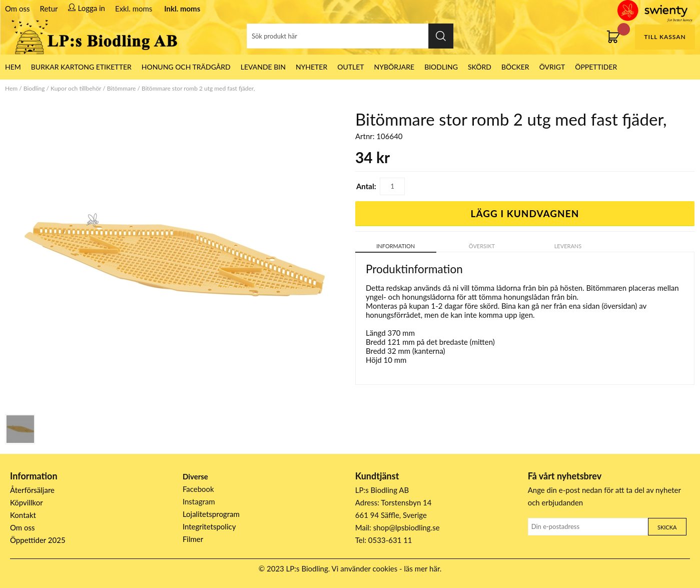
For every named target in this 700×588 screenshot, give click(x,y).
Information (396, 246)
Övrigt (552, 67)
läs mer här (422, 568)
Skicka (667, 527)
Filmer (193, 539)
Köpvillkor (27, 502)
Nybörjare (395, 67)
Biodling (441, 67)
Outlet (351, 67)
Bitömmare (122, 88)
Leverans (568, 246)
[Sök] (350, 36)
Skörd (480, 67)
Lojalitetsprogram (211, 514)
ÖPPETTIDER (596, 67)
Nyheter (311, 67)
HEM (13, 67)
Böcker (515, 67)
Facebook (198, 489)
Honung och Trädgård (186, 67)
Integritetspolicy (209, 526)
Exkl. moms (134, 9)
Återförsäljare (32, 490)
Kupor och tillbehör (76, 88)
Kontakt (23, 515)
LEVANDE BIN (263, 67)
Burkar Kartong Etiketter (81, 67)
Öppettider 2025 (38, 540)
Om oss (18, 9)
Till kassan (665, 37)
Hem (11, 88)
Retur (49, 9)
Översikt (482, 246)
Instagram (199, 501)
